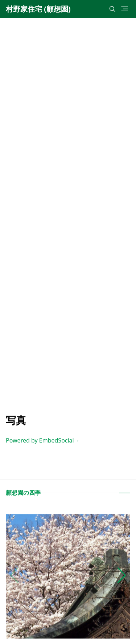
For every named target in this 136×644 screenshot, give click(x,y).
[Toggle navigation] (125, 9)
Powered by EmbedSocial (43, 440)
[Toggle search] (112, 9)
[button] (122, 575)
